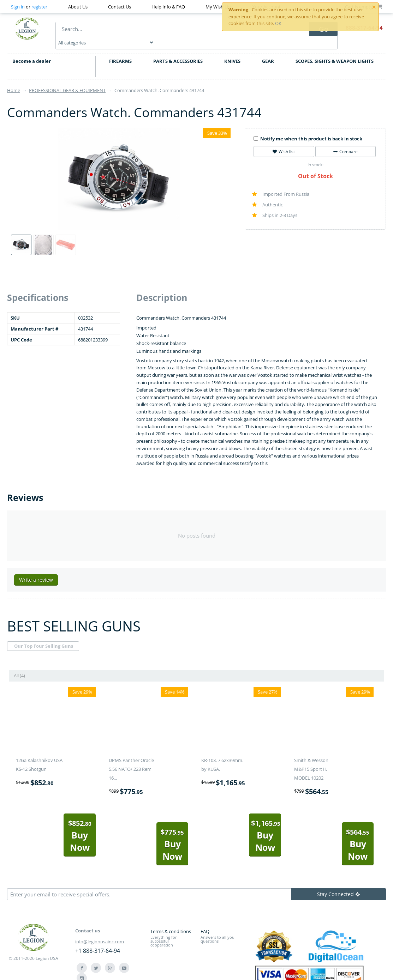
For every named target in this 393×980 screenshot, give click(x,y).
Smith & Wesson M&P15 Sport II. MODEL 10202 (311, 760)
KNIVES (232, 51)
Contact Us (120, 7)
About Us (78, 7)
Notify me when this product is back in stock (308, 129)
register (39, 7)
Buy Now (80, 826)
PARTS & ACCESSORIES (178, 51)
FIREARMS (120, 51)
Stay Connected (338, 884)
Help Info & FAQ (168, 7)
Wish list (284, 142)
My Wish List (219, 7)
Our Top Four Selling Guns (44, 636)
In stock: (315, 155)
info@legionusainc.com (100, 932)
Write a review (36, 570)
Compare (346, 142)
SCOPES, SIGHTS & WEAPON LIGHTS (335, 51)
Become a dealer (32, 51)
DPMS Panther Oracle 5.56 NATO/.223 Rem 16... (131, 760)
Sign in (18, 7)
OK (278, 23)
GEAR (268, 51)
